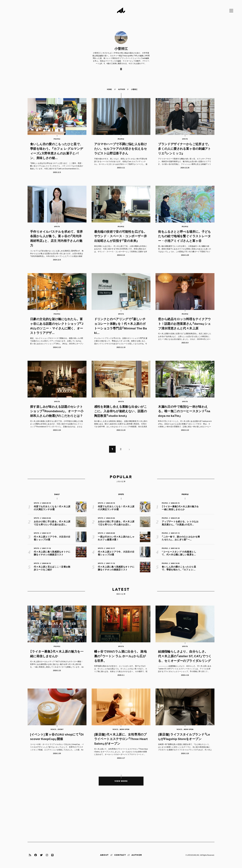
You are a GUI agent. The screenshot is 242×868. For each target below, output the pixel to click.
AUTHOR (122, 89)
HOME (110, 89)
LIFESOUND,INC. (193, 855)
